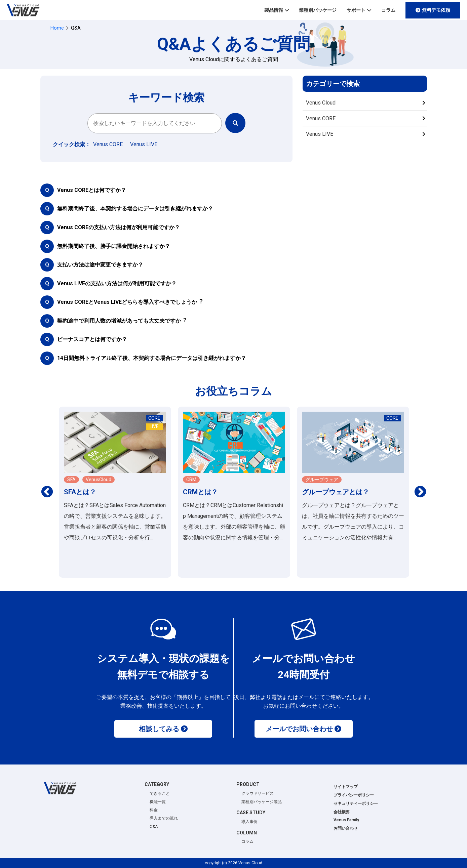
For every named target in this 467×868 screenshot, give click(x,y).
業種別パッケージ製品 (262, 802)
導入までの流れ (164, 818)
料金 (154, 810)
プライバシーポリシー (354, 795)
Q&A (154, 827)
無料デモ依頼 (436, 10)
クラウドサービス (258, 793)
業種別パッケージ (318, 10)
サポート (356, 10)
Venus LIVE (320, 134)
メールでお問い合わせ (299, 729)
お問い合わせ (346, 828)
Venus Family (346, 820)
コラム (388, 10)
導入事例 (249, 822)
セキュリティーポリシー (356, 803)
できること (160, 793)
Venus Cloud (321, 103)
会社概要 (342, 812)
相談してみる (159, 729)
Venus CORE (321, 118)
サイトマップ (346, 787)
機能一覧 (158, 802)
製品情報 (274, 10)
